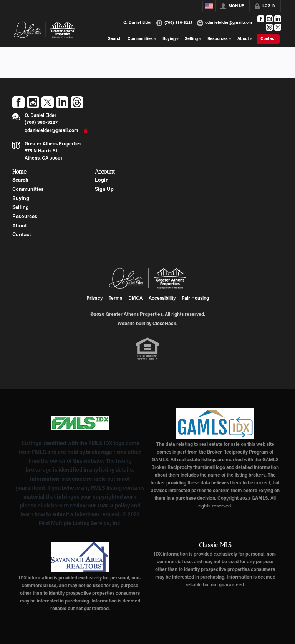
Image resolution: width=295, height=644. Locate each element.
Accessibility (162, 299)
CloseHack (164, 324)
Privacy (94, 299)
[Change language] (209, 6)
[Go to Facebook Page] (261, 19)
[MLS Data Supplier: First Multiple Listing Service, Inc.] (80, 423)
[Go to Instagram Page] (269, 19)
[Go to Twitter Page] (278, 27)
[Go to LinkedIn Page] (278, 19)
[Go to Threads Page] (269, 27)
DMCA (135, 299)
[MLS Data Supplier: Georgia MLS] (215, 424)
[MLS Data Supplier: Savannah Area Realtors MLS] (80, 557)
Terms (115, 299)
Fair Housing (195, 299)
